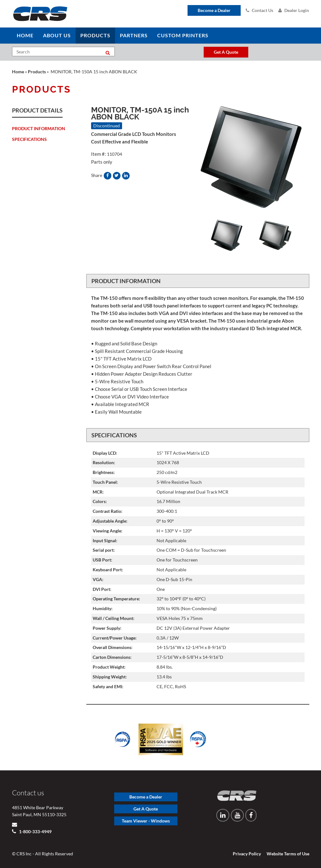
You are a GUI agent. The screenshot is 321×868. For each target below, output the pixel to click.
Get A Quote (146, 809)
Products (37, 72)
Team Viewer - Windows (146, 821)
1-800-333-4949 (35, 832)
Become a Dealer (214, 10)
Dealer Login (294, 10)
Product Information (39, 128)
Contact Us (259, 10)
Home (18, 72)
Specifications (29, 139)
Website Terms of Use (288, 854)
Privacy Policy (247, 854)
